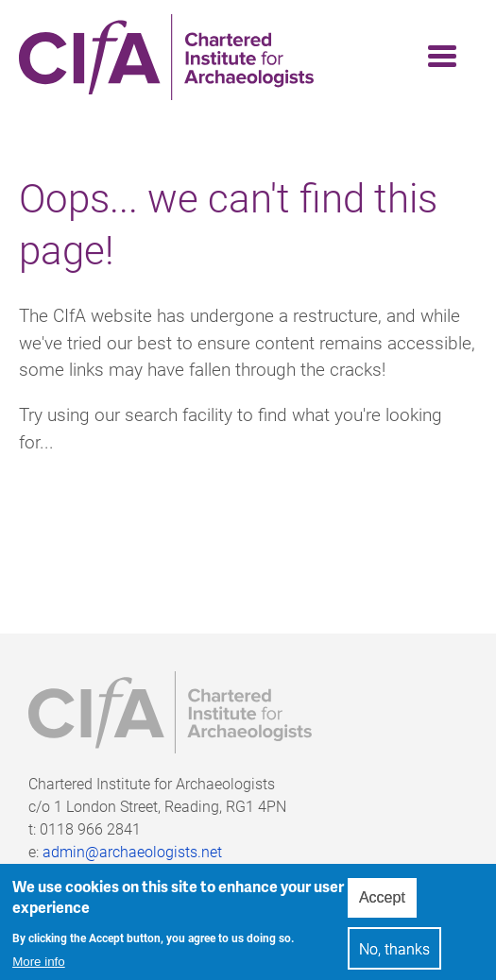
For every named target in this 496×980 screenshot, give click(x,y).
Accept (382, 903)
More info (39, 967)
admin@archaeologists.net (132, 851)
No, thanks (394, 954)
